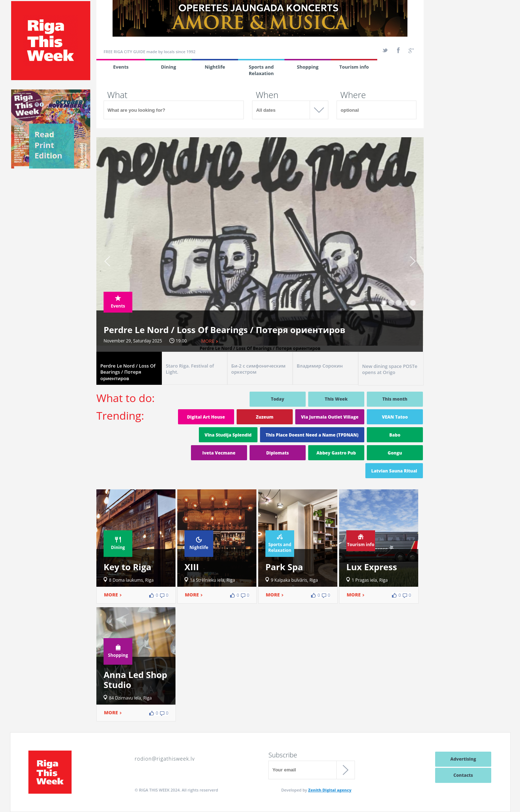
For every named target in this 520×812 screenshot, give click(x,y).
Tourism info (354, 67)
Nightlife (215, 67)
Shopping (307, 67)
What (117, 95)
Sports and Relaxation (261, 70)
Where (353, 95)
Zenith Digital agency (330, 790)
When (267, 95)
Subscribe (283, 755)
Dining (169, 67)
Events (121, 67)
